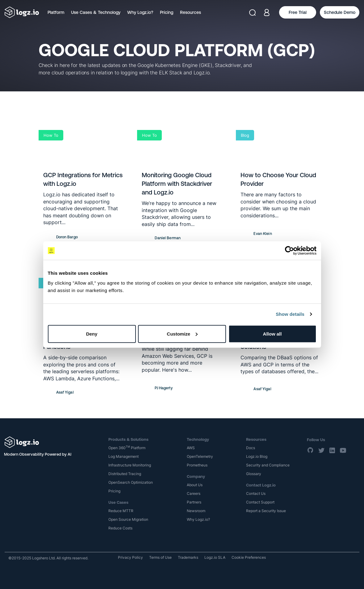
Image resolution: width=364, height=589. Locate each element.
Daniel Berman (168, 238)
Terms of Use (160, 557)
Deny (92, 334)
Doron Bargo (67, 237)
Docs (251, 448)
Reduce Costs (120, 528)
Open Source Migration (128, 519)
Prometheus (197, 465)
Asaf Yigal (65, 392)
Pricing (167, 12)
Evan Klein (263, 234)
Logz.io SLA (215, 557)
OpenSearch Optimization (131, 482)
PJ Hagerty (163, 388)
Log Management (123, 456)
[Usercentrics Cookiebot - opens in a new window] (289, 251)
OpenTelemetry (200, 456)
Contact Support (260, 502)
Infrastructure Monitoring (130, 465)
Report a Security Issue (266, 511)
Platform (56, 12)
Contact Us (256, 493)
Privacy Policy (130, 557)
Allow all (272, 334)
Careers (194, 493)
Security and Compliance (268, 465)
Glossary (254, 474)
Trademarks (188, 557)
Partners (194, 502)
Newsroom (196, 511)
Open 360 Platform (127, 448)
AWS (191, 448)
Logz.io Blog (257, 456)
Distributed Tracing (125, 474)
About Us (195, 485)
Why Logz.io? (140, 12)
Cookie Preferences (249, 557)
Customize (182, 334)
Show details (290, 314)
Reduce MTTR (121, 511)
